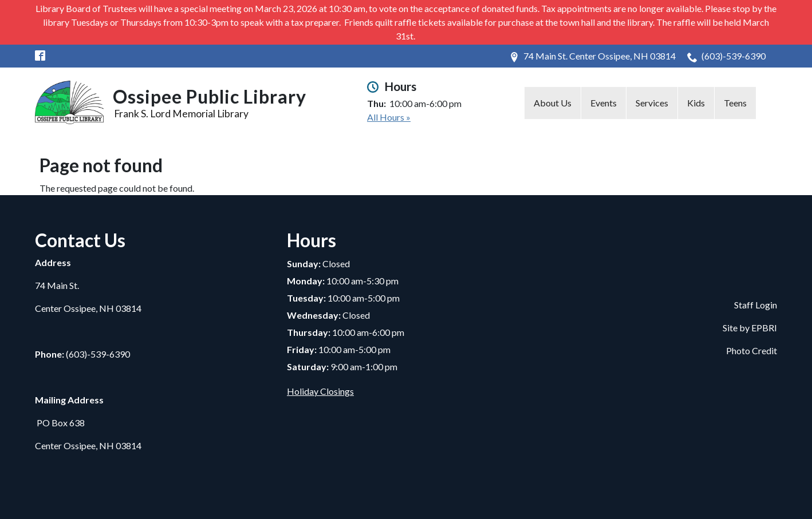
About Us (553, 103)
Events (604, 103)
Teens (735, 103)
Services (652, 103)
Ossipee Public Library (210, 96)
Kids (696, 103)
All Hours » (389, 117)
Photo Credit (752, 350)
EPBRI (764, 328)
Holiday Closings (320, 391)
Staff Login (756, 305)
